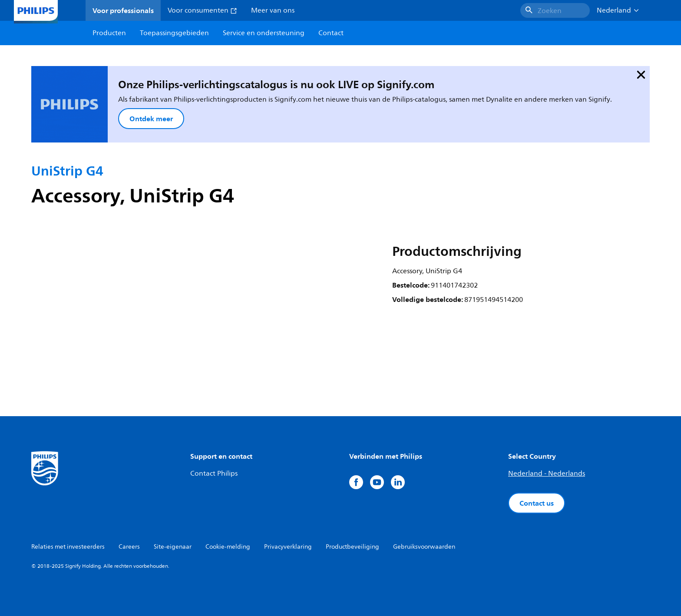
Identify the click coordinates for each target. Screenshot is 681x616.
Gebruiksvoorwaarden (424, 547)
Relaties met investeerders (68, 547)
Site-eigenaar (173, 547)
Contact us (537, 503)
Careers (129, 547)
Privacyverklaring (288, 547)
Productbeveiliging (352, 547)
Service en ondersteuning (264, 33)
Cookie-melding (228, 547)
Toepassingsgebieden (174, 33)
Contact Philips (214, 474)
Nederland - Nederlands (547, 474)
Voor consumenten (202, 10)
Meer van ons (273, 10)
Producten (109, 33)
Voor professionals (123, 10)
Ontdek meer (151, 119)
